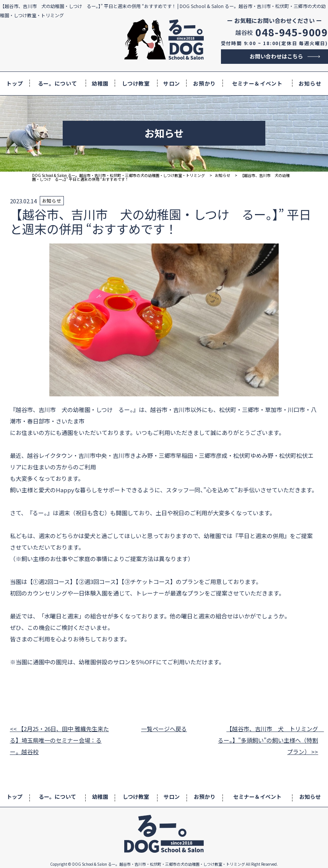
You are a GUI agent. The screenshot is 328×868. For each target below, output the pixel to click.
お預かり (204, 83)
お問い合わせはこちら (276, 56)
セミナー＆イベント (257, 83)
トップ (15, 83)
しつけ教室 (136, 83)
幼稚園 (100, 83)
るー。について (58, 83)
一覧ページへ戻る (164, 729)
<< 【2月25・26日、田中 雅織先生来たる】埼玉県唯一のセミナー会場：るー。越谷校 (59, 740)
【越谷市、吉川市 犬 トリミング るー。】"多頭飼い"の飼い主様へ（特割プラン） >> (268, 740)
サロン (172, 83)
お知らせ (310, 83)
